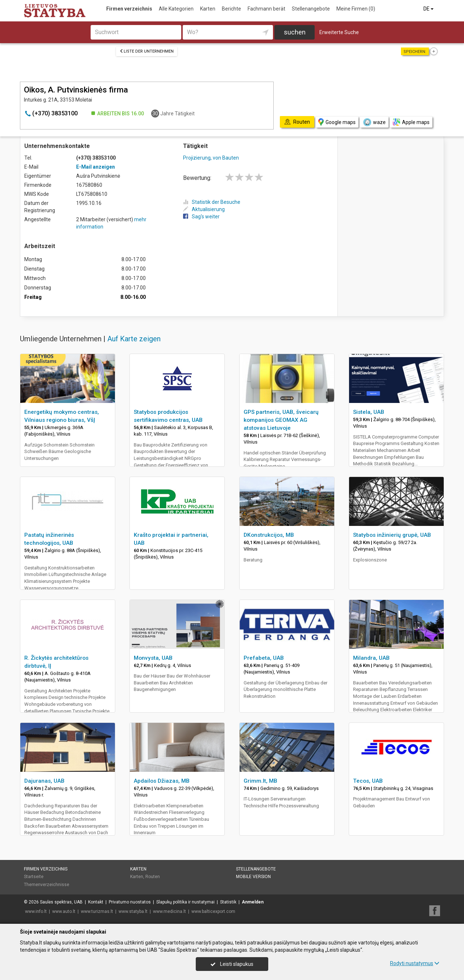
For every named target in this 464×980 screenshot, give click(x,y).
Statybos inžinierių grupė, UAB (392, 535)
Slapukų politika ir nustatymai (185, 902)
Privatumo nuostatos (130, 902)
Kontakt (96, 902)
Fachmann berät (266, 9)
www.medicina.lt (169, 911)
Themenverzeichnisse (47, 885)
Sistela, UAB (369, 412)
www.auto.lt (64, 911)
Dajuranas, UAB (44, 781)
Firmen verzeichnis (129, 9)
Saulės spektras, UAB (61, 902)
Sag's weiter (201, 217)
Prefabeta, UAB (264, 658)
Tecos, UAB (368, 781)
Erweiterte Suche (339, 32)
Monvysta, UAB (153, 658)
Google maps (337, 122)
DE (429, 9)
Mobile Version (253, 877)
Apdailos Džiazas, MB (162, 781)
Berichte (231, 9)
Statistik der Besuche (212, 202)
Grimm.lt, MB (260, 781)
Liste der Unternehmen (147, 51)
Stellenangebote (311, 9)
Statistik (228, 902)
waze (374, 122)
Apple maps (411, 122)
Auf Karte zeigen (134, 339)
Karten (208, 9)
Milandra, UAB (371, 658)
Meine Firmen (356, 9)
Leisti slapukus (232, 964)
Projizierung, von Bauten (211, 158)
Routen (153, 877)
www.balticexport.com (213, 911)
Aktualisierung (204, 209)
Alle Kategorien (176, 9)
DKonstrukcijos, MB (269, 535)
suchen (295, 32)
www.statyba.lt (133, 911)
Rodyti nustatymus (415, 963)
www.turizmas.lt (97, 911)
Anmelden (253, 902)
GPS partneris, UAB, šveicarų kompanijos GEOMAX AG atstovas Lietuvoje (281, 420)
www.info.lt (36, 911)
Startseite (34, 877)
